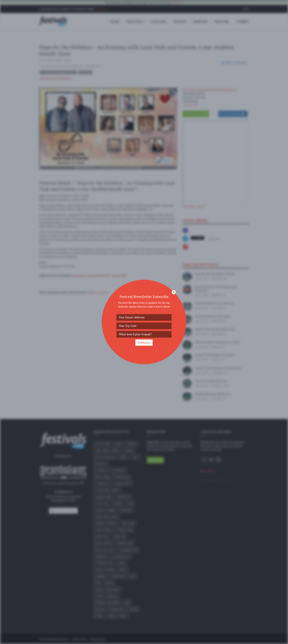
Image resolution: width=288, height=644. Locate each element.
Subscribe (144, 343)
